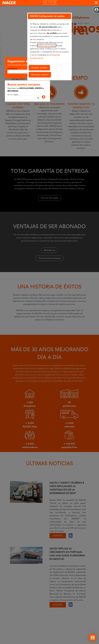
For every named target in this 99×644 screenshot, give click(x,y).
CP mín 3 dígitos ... (14, 95)
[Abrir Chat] (93, 638)
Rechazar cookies (40, 75)
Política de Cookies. (47, 46)
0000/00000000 (12, 69)
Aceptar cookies (39, 68)
